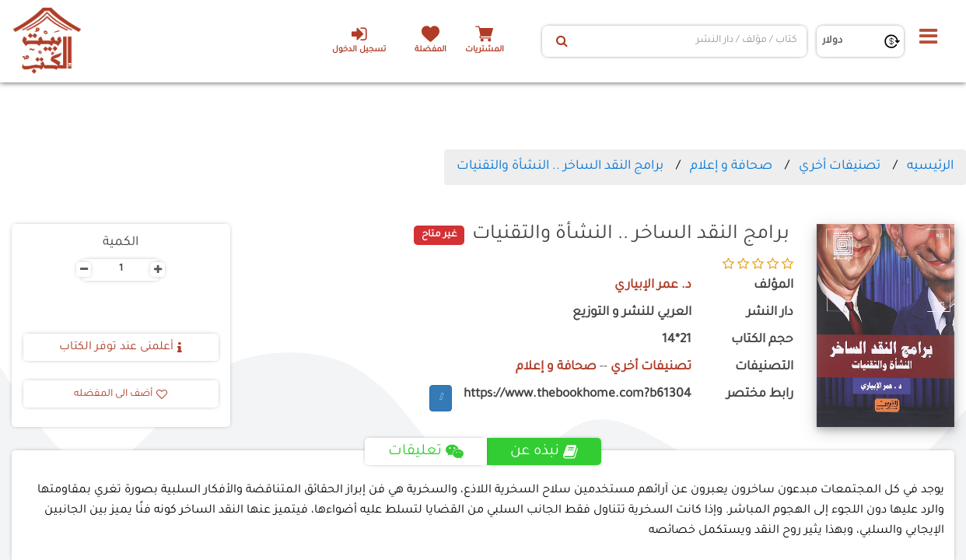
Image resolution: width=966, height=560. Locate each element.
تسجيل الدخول (359, 40)
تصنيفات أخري (840, 166)
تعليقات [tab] (426, 452)
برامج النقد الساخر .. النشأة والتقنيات (560, 166)
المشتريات (485, 50)
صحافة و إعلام (731, 166)
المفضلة (430, 50)
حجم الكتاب (762, 340)
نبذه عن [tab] (544, 452)
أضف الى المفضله (121, 394)
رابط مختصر (760, 395)
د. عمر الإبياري (653, 286)
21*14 (677, 340)
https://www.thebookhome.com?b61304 (577, 395)
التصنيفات (764, 367)
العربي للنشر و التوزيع (632, 313)
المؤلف (773, 286)
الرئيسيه (930, 166)
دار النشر (770, 313)
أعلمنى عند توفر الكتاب (121, 348)
